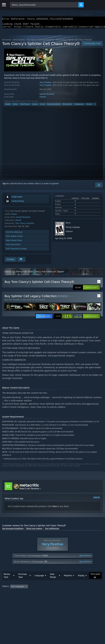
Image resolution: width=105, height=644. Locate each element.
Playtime (68, 582)
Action (15, 106)
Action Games (19, 42)
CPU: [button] (57, 597)
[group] (53, 595)
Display (81, 582)
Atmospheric (67, 106)
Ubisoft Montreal (47, 96)
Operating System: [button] (41, 597)
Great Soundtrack (54, 106)
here (55, 508)
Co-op (42, 106)
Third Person (25, 106)
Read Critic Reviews (29, 490)
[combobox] (44, 5)
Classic (35, 106)
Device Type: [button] (80, 597)
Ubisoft (43, 99)
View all (97, 499)
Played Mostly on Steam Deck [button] (15, 597)
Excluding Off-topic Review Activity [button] (48, 593)
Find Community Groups (16, 250)
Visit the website (14, 234)
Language (39, 582)
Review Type (7, 582)
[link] (68, 318)
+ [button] (95, 106)
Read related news (14, 242)
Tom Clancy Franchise (25, 225)
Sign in (5, 185)
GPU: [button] (67, 597)
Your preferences (52, 530)
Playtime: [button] (72, 593)
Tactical (89, 106)
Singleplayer (79, 106)
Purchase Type (22, 582)
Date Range (53, 582)
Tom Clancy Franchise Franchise (40, 42)
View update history (14, 238)
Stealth (8, 106)
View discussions (13, 246)
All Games (7, 42)
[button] (91, 289)
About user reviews (34, 530)
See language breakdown (13, 530)
